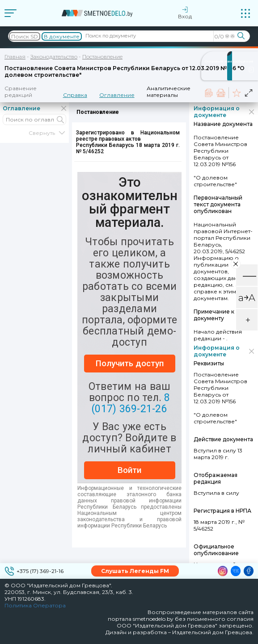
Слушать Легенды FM (135, 571)
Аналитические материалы (169, 92)
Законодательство (54, 56)
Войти (129, 470)
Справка (75, 95)
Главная (15, 56)
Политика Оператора (35, 605)
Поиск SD (25, 36)
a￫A (247, 298)
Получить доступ (130, 363)
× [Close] (236, 264)
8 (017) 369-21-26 (131, 403)
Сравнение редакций (21, 92)
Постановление (102, 56)
